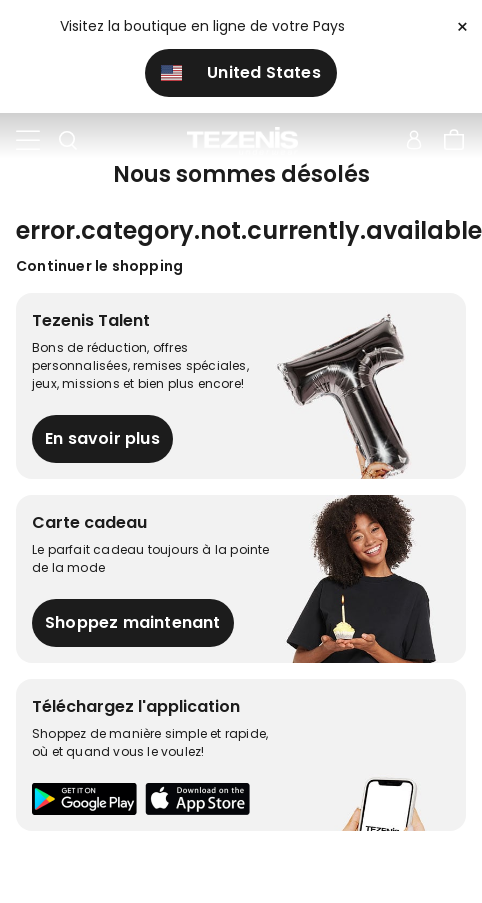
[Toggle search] (68, 141)
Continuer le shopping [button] (99, 266)
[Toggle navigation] (28, 141)
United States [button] (241, 72)
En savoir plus (102, 438)
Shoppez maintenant (133, 622)
